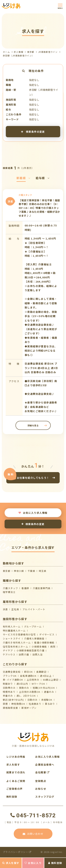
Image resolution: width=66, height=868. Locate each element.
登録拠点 (41, 781)
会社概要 (42, 772)
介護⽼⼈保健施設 (34, 638)
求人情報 (18, 52)
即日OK (29, 672)
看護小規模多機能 (44, 643)
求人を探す (11, 863)
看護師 (25, 588)
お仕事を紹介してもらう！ (33, 478)
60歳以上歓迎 (51, 680)
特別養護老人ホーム (14, 631)
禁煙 (5, 704)
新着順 (23, 178)
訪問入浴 (38, 654)
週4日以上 (46, 676)
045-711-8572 (33, 815)
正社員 (15, 609)
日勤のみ (33, 700)
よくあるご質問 (16, 781)
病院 (53, 647)
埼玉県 (43, 571)
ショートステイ (12, 638)
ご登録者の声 (14, 789)
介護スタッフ (10, 588)
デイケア (8, 650)
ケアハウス (9, 654)
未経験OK (47, 700)
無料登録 (55, 863)
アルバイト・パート (34, 609)
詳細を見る (33, 425)
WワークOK (38, 684)
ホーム (6, 52)
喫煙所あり (9, 692)
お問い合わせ (33, 834)
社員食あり (35, 704)
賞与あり (50, 704)
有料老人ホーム (12, 626)
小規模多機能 (39, 647)
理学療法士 (9, 592)
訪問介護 (24, 654)
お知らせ (41, 789)
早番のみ (8, 696)
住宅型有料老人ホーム (15, 647)
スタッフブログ (45, 797)
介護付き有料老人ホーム (17, 643)
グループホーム (33, 626)
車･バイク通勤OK (13, 680)
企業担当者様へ (45, 765)
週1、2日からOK (26, 696)
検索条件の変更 (33, 131)
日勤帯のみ (9, 688)
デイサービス (47, 634)
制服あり (8, 684)
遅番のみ (49, 692)
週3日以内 (22, 684)
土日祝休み (33, 680)
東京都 (31, 52)
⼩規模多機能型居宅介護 (30, 650)
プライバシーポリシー (17, 852)
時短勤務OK (18, 704)
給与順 (43, 178)
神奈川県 (19, 571)
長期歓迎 (41, 672)
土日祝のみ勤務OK (30, 692)
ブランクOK (10, 676)
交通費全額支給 (12, 672)
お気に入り (33, 863)
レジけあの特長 (16, 757)
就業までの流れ (16, 772)
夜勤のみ (24, 688)
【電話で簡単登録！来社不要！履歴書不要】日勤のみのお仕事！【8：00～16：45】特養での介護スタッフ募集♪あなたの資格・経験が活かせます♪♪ (39, 208)
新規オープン (29, 708)
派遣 (5, 609)
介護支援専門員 (42, 588)
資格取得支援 (10, 708)
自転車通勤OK (28, 676)
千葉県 (31, 571)
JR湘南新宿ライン (48, 52)
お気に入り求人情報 (33, 513)
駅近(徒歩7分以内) (13, 700)
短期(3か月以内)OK (44, 688)
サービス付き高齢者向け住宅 (19, 634)
